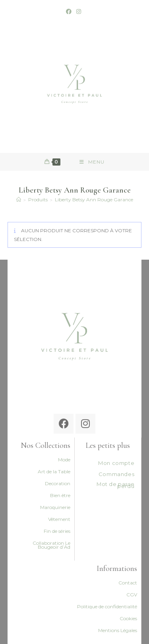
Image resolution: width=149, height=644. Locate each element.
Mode (64, 460)
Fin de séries (57, 531)
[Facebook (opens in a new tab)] (70, 12)
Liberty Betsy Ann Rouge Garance (94, 200)
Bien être (60, 495)
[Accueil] (19, 200)
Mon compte (116, 463)
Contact (128, 583)
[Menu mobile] (92, 162)
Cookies (128, 618)
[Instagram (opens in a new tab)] (79, 12)
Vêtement (59, 519)
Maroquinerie (55, 507)
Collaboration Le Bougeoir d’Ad (51, 545)
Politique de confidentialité (107, 606)
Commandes (116, 474)
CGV (132, 595)
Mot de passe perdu (115, 485)
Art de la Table (54, 471)
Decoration (58, 483)
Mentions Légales (118, 630)
